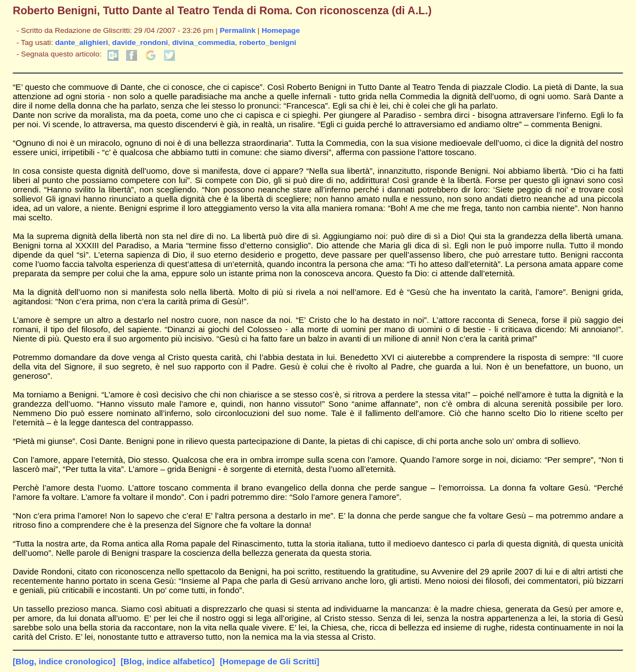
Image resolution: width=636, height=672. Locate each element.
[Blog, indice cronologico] (64, 661)
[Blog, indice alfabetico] (167, 661)
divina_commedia (204, 42)
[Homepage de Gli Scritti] (269, 661)
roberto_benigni (268, 42)
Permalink (238, 30)
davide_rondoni (140, 42)
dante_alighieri (81, 42)
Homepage (281, 30)
